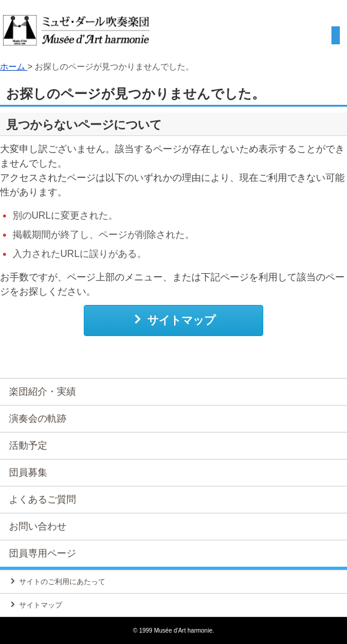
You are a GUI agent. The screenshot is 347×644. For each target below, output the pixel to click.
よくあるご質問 (42, 499)
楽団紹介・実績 (42, 391)
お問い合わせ (38, 526)
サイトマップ (174, 320)
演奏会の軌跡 (38, 418)
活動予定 (28, 445)
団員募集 (28, 472)
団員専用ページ (42, 553)
